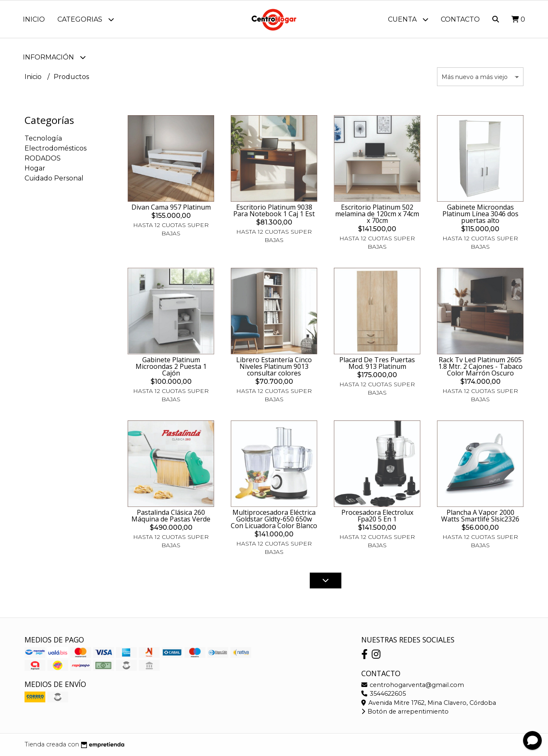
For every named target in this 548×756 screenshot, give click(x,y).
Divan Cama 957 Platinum (171, 207)
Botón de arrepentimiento (405, 712)
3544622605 (384, 694)
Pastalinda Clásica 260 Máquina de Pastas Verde (171, 516)
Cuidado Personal (54, 178)
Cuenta (408, 19)
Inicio (34, 19)
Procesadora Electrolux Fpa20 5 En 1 (377, 516)
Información (54, 57)
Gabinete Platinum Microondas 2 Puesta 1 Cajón (171, 366)
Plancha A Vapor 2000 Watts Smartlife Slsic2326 (480, 516)
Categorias (86, 19)
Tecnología (43, 138)
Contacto (460, 19)
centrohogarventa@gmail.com (413, 685)
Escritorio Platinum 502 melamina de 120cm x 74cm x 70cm (377, 214)
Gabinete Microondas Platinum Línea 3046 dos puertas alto (480, 214)
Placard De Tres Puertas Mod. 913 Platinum (377, 363)
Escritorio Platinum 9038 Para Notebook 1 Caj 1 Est (274, 210)
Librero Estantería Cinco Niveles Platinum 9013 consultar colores (274, 366)
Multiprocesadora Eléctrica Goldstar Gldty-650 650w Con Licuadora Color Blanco (274, 519)
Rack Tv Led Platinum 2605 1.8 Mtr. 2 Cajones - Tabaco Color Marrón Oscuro (480, 366)
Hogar (35, 168)
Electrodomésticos (56, 148)
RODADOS (43, 158)
